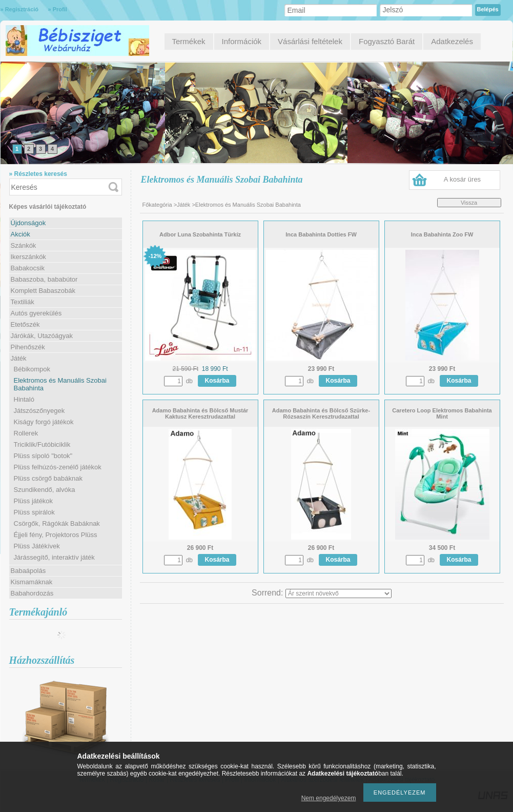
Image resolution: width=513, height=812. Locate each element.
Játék (183, 205)
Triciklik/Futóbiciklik (42, 444)
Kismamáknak (32, 582)
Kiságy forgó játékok (44, 422)
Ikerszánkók (28, 257)
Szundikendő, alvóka (45, 490)
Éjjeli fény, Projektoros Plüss (56, 535)
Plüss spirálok (34, 512)
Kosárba (217, 381)
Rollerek (26, 433)
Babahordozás (32, 593)
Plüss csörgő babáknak (48, 478)
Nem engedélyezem (329, 798)
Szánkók (24, 245)
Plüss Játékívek (37, 546)
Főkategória (157, 205)
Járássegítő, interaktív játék (54, 557)
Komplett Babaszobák (43, 291)
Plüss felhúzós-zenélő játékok (58, 467)
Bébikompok (32, 369)
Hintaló (24, 399)
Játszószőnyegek (39, 411)
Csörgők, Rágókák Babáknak (57, 523)
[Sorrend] (338, 593)
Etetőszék (25, 324)
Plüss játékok (34, 501)
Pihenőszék (28, 347)
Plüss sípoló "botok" (43, 456)
